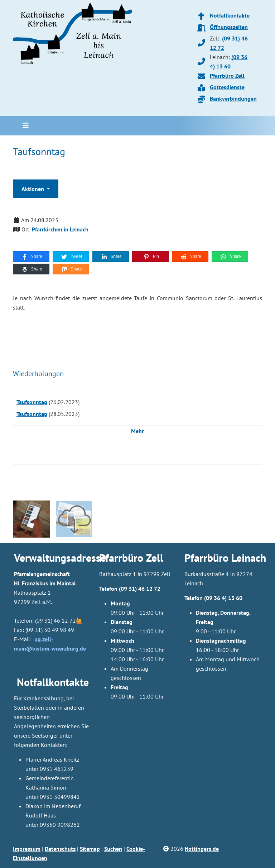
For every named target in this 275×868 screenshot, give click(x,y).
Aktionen (33, 189)
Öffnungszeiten (229, 27)
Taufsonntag (32, 402)
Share (32, 256)
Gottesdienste (227, 87)
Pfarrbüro (206, 558)
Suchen (113, 849)
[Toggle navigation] (23, 126)
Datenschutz (60, 849)
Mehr (137, 431)
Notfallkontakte (230, 15)
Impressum (27, 849)
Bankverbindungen (233, 99)
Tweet (71, 256)
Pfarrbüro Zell (227, 76)
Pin (151, 256)
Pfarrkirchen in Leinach (60, 229)
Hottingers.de (202, 849)
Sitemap (90, 849)
